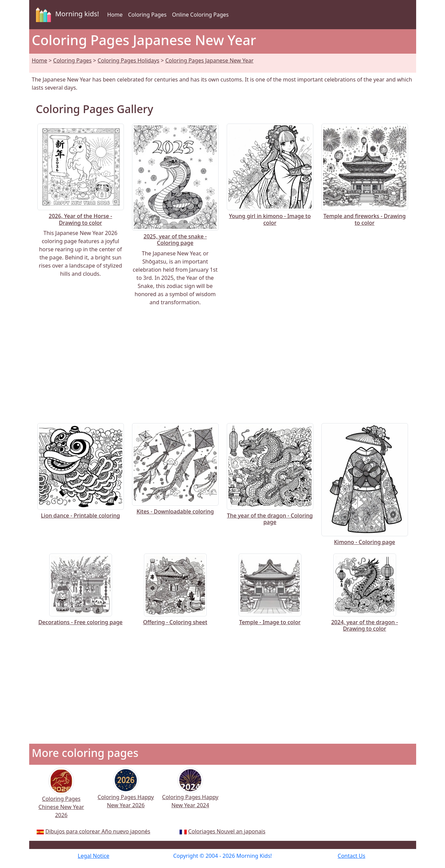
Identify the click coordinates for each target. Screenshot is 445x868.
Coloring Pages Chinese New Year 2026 (61, 798)
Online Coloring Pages (200, 15)
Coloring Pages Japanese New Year (209, 60)
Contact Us (351, 856)
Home (115, 15)
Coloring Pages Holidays (128, 60)
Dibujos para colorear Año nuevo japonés (98, 831)
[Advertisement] (223, 365)
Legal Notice (94, 856)
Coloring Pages (147, 15)
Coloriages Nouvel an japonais (227, 831)
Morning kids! (66, 15)
